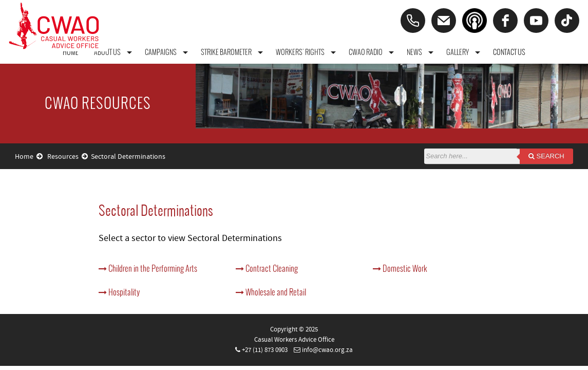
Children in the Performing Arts (148, 268)
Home (29, 157)
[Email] (444, 21)
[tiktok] (567, 21)
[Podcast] (475, 21)
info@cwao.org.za (327, 350)
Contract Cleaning (267, 268)
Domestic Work (400, 268)
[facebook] (505, 21)
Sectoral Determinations (128, 157)
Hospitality (119, 292)
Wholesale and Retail (271, 292)
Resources (68, 157)
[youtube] (536, 21)
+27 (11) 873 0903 (265, 350)
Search (546, 156)
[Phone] (413, 21)
